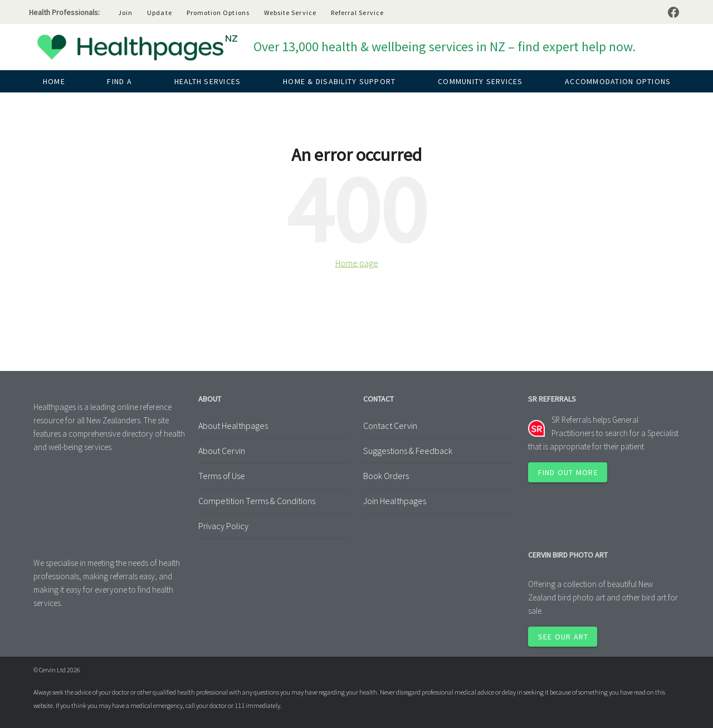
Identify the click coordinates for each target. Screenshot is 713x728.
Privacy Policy (223, 526)
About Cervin (222, 451)
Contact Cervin (390, 426)
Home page (357, 263)
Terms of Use (222, 476)
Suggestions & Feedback (408, 451)
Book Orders (386, 476)
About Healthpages (233, 426)
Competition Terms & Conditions (257, 501)
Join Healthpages (395, 501)
